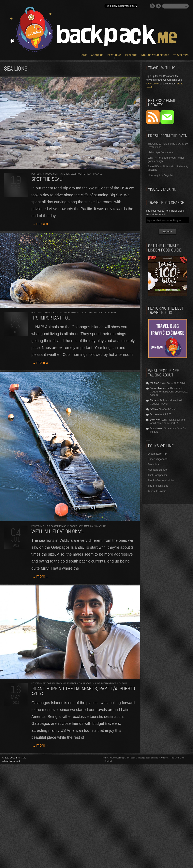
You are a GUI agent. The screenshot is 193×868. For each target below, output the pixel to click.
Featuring (114, 55)
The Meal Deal (177, 758)
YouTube (152, 6)
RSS (158, 6)
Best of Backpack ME (54, 683)
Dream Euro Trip (157, 454)
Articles (164, 758)
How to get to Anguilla (160, 175)
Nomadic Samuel (158, 470)
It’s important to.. (51, 318)
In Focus (47, 174)
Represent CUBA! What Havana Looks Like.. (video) (169, 392)
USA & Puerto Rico (81, 174)
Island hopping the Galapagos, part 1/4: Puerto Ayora (83, 691)
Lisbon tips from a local (161, 152)
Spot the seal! (47, 179)
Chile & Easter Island (55, 526)
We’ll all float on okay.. (58, 531)
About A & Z (169, 409)
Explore (131, 55)
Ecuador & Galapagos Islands (59, 313)
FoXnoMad (154, 464)
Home (83, 55)
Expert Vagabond (158, 459)
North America (61, 174)
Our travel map (117, 758)
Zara (99, 174)
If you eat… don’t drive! (173, 383)
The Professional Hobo (161, 480)
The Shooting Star (158, 486)
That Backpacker (157, 475)
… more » (40, 224)
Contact (108, 761)
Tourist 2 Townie (157, 491)
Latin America (95, 313)
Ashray (112, 313)
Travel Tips (181, 55)
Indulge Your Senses (155, 55)
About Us (97, 55)
